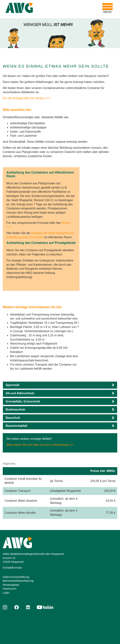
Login (6, 593)
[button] (60, 385)
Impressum (9, 589)
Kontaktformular (12, 568)
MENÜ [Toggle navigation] (108, 8)
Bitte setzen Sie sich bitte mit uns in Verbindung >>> (40, 445)
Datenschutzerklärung (16, 577)
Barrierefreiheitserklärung (18, 581)
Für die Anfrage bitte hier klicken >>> (27, 98)
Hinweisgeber (11, 585)
